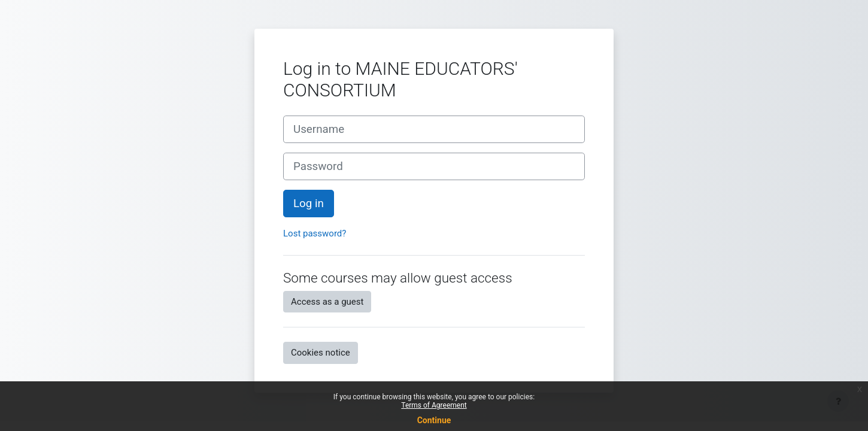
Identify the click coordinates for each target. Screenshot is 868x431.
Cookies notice (321, 353)
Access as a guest (327, 302)
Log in (309, 204)
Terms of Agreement (434, 405)
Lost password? (315, 233)
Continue (434, 420)
